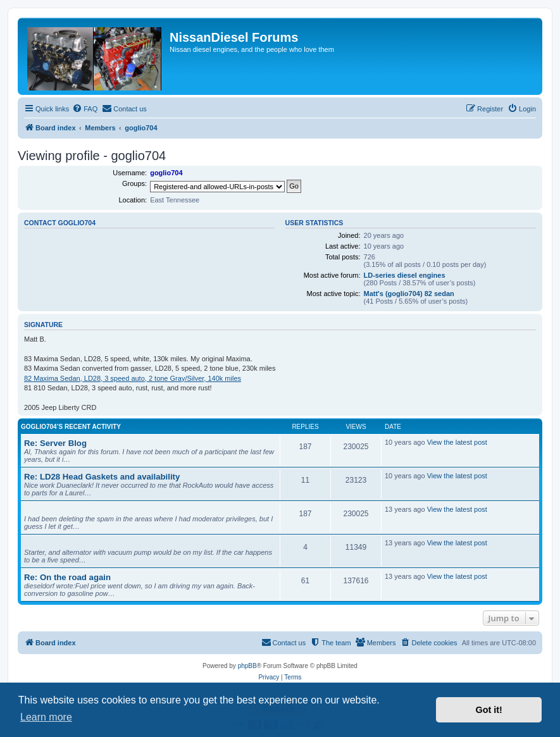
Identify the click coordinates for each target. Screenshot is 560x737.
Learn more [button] (46, 717)
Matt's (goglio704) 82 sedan (409, 294)
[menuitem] (85, 109)
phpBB (247, 666)
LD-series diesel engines (405, 275)
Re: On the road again (67, 577)
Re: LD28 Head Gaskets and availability (102, 477)
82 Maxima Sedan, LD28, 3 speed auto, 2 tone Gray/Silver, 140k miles (133, 378)
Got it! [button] (489, 710)
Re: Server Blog (55, 443)
